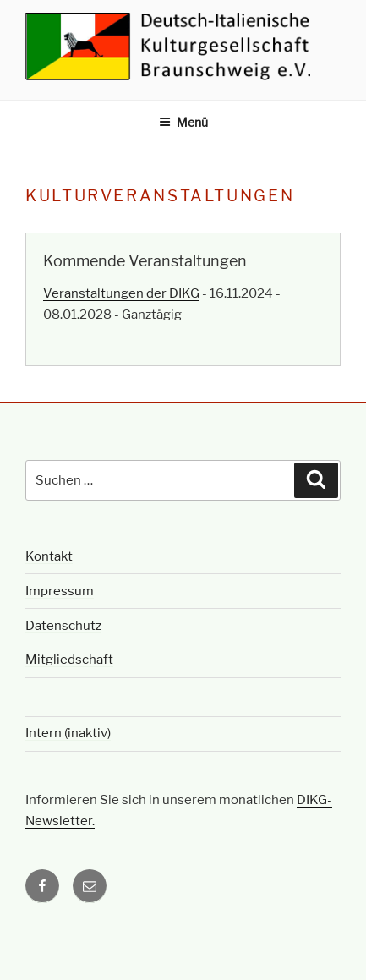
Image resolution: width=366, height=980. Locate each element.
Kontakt (49, 556)
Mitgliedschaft (69, 660)
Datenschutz (63, 626)
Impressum (60, 591)
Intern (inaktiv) (68, 733)
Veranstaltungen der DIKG (121, 293)
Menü (183, 122)
